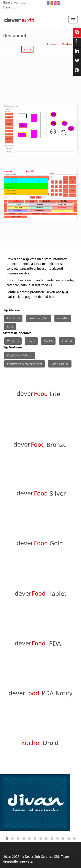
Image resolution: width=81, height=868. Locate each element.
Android (67, 341)
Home (51, 44)
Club (10, 327)
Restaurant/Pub (39, 318)
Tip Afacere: (12, 310)
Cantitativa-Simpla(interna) (25, 364)
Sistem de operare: (17, 333)
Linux (31, 341)
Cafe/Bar (63, 318)
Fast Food (13, 318)
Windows (13, 341)
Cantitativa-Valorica (20, 355)
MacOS (48, 341)
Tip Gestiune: (13, 347)
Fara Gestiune (60, 364)
